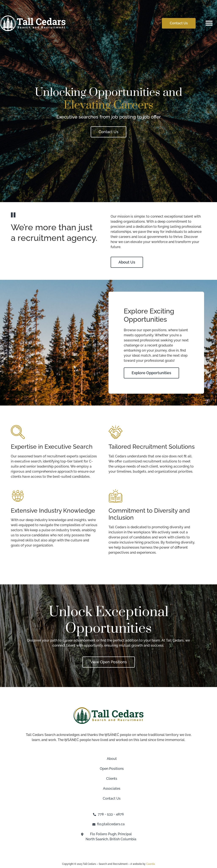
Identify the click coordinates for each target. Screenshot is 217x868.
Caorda (151, 864)
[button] (209, 23)
